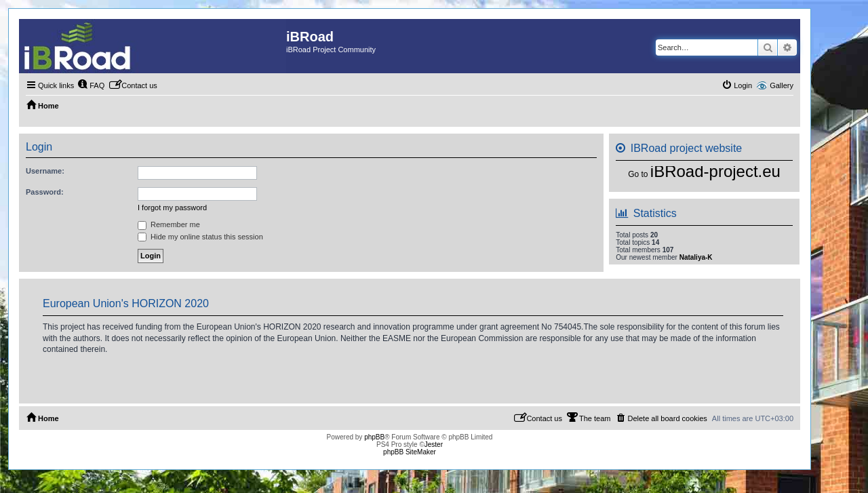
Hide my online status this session (200, 237)
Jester (434, 445)
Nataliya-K (696, 257)
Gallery (782, 85)
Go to (638, 174)
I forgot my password (172, 208)
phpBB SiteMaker (410, 452)
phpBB (374, 437)
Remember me (169, 224)
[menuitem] (91, 85)
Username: (45, 171)
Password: (45, 192)
